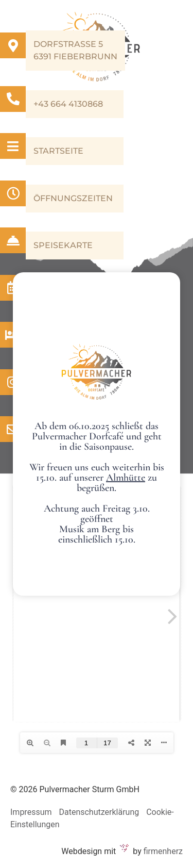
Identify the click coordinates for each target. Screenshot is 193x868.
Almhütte (126, 478)
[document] (97, 434)
